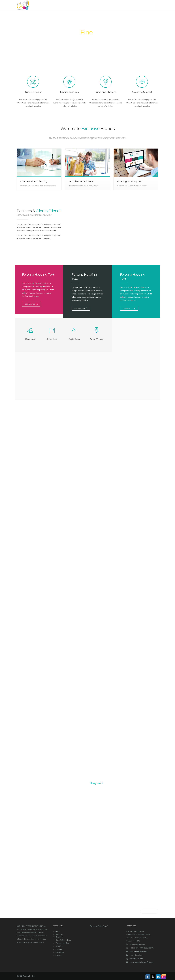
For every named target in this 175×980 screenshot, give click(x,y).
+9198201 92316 (137, 958)
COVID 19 (106, 6)
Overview (59, 937)
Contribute (132, 6)
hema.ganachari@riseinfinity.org (142, 962)
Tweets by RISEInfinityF (99, 926)
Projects (118, 6)
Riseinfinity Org (29, 976)
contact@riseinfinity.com (139, 951)
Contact (145, 6)
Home (80, 6)
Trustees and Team (63, 943)
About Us (93, 6)
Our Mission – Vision (63, 940)
